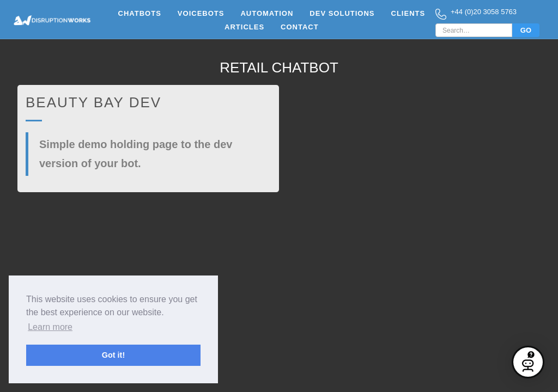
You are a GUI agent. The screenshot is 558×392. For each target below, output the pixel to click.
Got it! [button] (113, 355)
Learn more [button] (50, 327)
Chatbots (140, 13)
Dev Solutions (342, 13)
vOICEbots (201, 13)
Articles (244, 27)
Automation (267, 13)
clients (408, 13)
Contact (300, 27)
